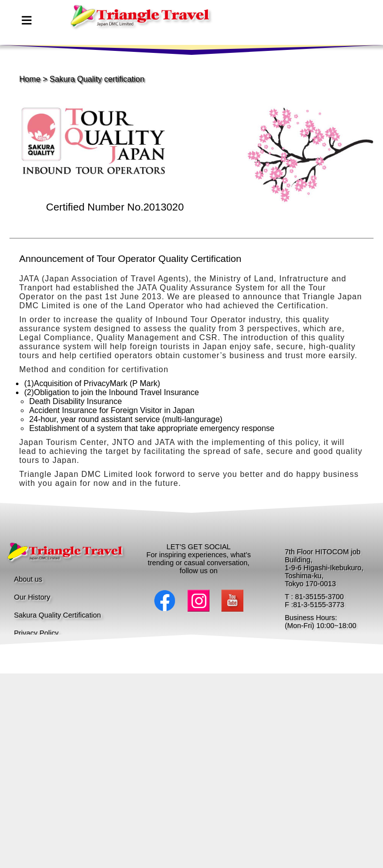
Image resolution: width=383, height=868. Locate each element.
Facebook (165, 601)
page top (98, 25)
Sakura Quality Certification (57, 615)
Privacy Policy (36, 633)
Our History (32, 597)
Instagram (198, 601)
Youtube (232, 601)
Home (30, 79)
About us (28, 579)
